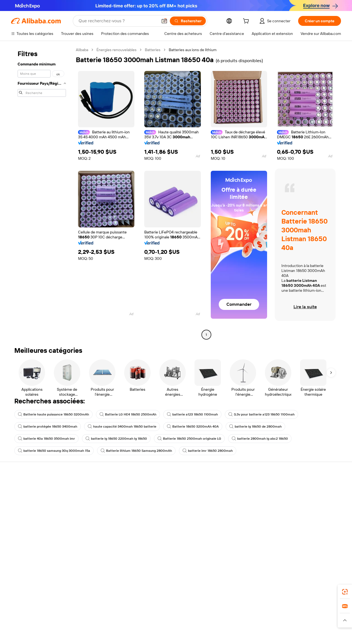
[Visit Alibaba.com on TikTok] (330, 546)
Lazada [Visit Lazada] (183, 614)
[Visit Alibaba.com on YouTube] (321, 546)
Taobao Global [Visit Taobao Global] (206, 614)
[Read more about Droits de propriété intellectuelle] (186, 625)
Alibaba (82, 50)
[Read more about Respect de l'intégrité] (325, 625)
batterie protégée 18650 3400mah (48, 426)
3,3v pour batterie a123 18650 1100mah (261, 414)
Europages (263, 614)
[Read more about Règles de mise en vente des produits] (125, 625)
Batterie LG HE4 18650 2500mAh (128, 414)
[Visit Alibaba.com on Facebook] (289, 546)
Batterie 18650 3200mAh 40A (193, 426)
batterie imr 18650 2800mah (208, 451)
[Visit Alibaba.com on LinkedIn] (297, 546)
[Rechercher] (188, 21)
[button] (164, 21)
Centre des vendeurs (235, 497)
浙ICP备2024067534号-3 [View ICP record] (316, 636)
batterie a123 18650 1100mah (192, 414)
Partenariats (228, 518)
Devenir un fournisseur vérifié (243, 508)
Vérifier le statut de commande (37, 508)
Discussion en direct (29, 497)
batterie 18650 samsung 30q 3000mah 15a (54, 451)
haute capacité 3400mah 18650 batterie (122, 426)
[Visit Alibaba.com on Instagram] (313, 546)
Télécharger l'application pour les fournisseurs (243, 531)
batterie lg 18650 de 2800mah (255, 426)
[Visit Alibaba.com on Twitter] (305, 546)
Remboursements (27, 518)
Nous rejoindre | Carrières (308, 524)
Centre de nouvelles (303, 514)
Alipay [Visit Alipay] (168, 614)
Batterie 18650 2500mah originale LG (189, 439)
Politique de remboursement (104, 497)
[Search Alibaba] (118, 21)
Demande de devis (165, 493)
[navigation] (42, 193)
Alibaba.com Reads (165, 529)
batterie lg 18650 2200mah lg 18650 (116, 439)
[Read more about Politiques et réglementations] (33, 625)
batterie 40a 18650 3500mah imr (46, 439)
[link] (345, 592)
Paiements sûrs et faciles (101, 487)
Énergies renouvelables (117, 50)
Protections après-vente (101, 518)
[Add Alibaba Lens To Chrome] (89, 590)
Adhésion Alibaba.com (168, 503)
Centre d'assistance (28, 487)
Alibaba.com (249, 590)
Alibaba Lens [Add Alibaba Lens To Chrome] (36, 590)
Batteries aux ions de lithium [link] (193, 50)
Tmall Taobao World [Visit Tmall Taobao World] (142, 614)
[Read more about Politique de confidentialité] (239, 625)
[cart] (247, 22)
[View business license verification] (225, 636)
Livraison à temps (95, 508)
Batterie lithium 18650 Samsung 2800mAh (136, 451)
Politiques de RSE (301, 503)
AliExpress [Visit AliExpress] (90, 614)
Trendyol (242, 614)
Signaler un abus (25, 529)
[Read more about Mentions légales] (75, 625)
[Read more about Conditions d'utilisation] (284, 625)
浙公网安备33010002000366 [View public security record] (266, 636)
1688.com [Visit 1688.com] (112, 614)
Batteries (153, 50)
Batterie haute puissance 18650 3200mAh (53, 414)
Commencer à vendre (236, 487)
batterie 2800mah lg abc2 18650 (260, 439)
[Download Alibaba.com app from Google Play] (322, 590)
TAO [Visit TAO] (226, 614)
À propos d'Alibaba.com (306, 493)
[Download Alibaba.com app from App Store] (282, 590)
